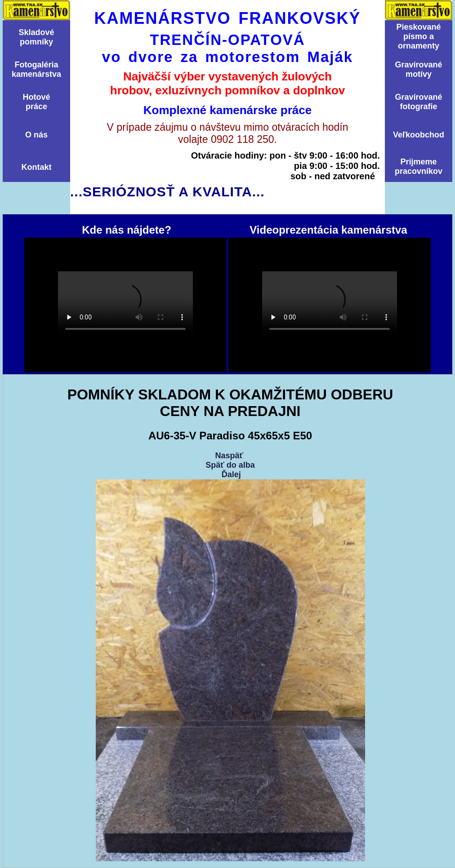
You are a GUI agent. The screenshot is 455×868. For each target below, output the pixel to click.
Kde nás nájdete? (125, 305)
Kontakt (37, 167)
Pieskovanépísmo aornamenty (418, 36)
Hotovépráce (36, 102)
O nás (36, 135)
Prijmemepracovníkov (419, 166)
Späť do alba (230, 465)
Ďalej (231, 474)
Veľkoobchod (419, 135)
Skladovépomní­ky (36, 37)
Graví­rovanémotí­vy (418, 69)
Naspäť (229, 456)
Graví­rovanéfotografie (418, 102)
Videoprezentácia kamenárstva (330, 305)
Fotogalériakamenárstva (36, 69)
